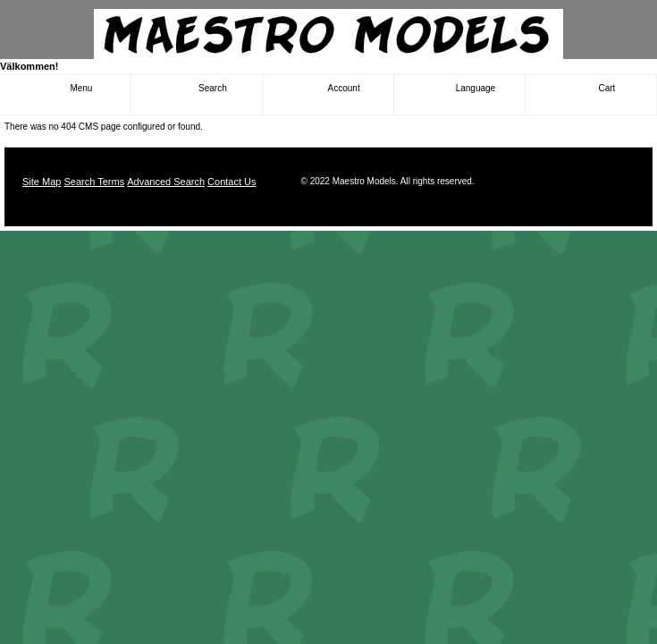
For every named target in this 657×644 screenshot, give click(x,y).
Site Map (42, 182)
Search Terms (94, 182)
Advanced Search (166, 182)
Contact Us (232, 182)
